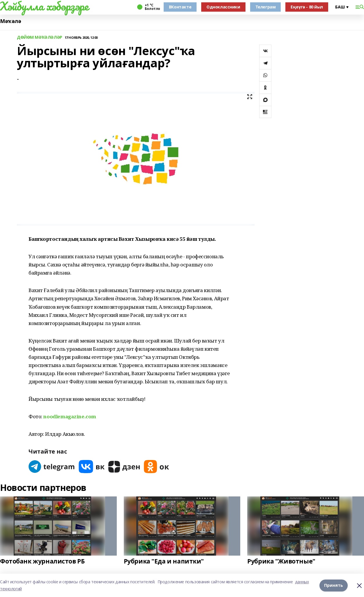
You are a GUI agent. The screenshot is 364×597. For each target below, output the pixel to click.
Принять (334, 585)
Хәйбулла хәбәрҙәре (44, 6)
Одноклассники (223, 7)
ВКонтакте (180, 7)
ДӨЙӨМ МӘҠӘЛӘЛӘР (40, 37)
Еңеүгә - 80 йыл (307, 7)
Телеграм (266, 7)
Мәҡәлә (10, 21)
